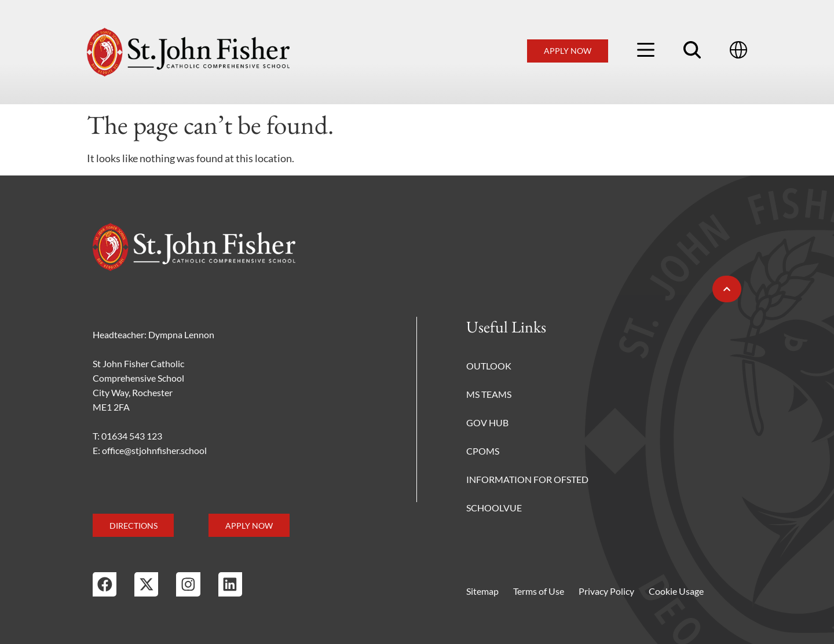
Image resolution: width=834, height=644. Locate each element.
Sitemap (482, 591)
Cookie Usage (676, 591)
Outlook (489, 366)
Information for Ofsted (527, 479)
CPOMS (483, 451)
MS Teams (489, 394)
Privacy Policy (606, 591)
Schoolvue (494, 508)
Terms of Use (539, 591)
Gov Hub (487, 422)
